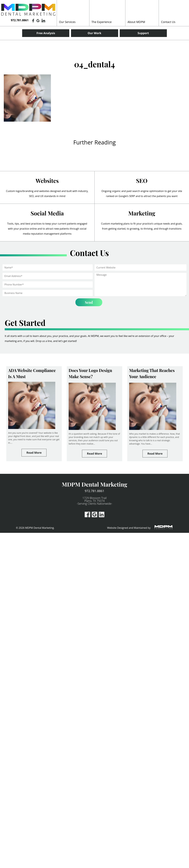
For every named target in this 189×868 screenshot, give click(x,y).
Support (143, 33)
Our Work (95, 33)
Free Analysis (46, 33)
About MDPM (136, 22)
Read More (34, 453)
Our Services (67, 22)
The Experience (101, 22)
